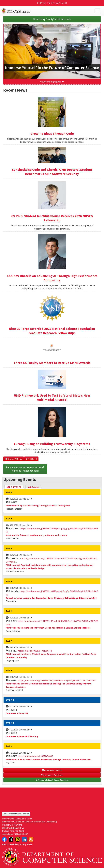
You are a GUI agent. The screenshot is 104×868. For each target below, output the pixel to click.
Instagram (18, 839)
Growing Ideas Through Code (52, 134)
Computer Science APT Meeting (22, 736)
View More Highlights (52, 82)
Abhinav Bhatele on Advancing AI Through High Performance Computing (52, 278)
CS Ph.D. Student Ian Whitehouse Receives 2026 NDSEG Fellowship (52, 218)
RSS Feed (31, 459)
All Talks (33, 487)
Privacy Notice (26, 844)
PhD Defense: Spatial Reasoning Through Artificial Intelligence (38, 505)
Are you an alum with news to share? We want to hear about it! (25, 469)
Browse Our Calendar (52, 770)
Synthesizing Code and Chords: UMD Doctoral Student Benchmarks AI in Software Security (52, 172)
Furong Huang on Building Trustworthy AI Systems (52, 444)
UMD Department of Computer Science (42, 11)
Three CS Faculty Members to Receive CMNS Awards (52, 363)
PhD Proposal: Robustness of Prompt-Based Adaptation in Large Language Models (48, 628)
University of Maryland (52, 3)
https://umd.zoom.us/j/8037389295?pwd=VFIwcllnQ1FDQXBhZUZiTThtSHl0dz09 (57, 680)
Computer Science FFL (17, 713)
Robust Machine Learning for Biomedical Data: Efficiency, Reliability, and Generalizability (51, 598)
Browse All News (14, 459)
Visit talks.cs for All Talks (52, 775)
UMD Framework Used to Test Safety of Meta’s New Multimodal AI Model (52, 398)
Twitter (11, 839)
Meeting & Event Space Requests (52, 780)
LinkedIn (24, 839)
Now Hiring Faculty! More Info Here (52, 19)
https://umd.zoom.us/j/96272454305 (35, 756)
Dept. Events (15, 487)
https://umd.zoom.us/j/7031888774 (35, 651)
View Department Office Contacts (16, 814)
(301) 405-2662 (21, 834)
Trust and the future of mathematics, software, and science (36, 535)
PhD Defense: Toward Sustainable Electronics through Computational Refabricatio (48, 759)
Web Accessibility (10, 844)
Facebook (4, 839)
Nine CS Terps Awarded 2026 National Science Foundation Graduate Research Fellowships (52, 331)
